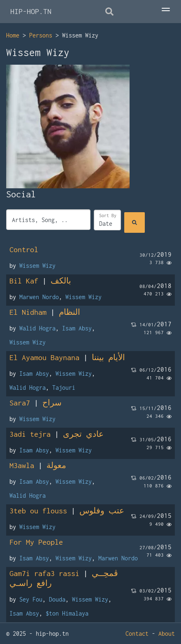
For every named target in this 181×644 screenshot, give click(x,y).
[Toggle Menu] (166, 10)
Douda (57, 599)
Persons (41, 35)
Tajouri (64, 388)
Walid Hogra (37, 328)
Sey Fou (31, 599)
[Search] (135, 222)
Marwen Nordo (39, 297)
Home (13, 35)
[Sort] (107, 220)
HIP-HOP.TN (31, 11)
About (167, 633)
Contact (137, 633)
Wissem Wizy (37, 266)
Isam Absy (77, 328)
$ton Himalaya (67, 613)
